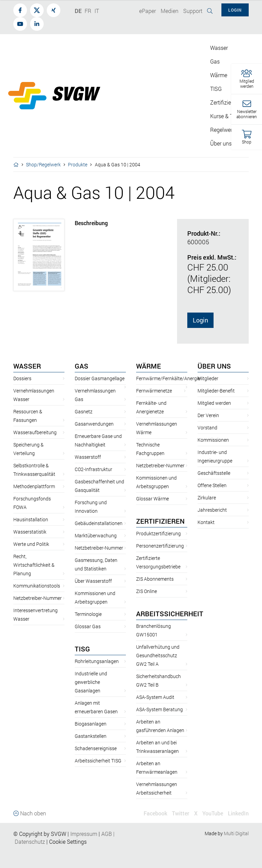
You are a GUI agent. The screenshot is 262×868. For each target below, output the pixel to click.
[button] (247, 79)
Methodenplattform (34, 486)
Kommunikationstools (37, 586)
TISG (82, 649)
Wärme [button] (219, 75)
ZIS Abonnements (155, 579)
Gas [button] (215, 61)
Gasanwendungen (94, 424)
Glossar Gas (88, 626)
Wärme (149, 366)
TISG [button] (216, 89)
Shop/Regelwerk (43, 164)
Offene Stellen (212, 485)
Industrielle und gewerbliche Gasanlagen (91, 682)
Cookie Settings (68, 842)
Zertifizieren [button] (224, 102)
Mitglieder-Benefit (216, 391)
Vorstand (207, 428)
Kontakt (206, 522)
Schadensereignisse (96, 748)
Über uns (214, 366)
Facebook (155, 813)
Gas (82, 366)
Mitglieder (208, 378)
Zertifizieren (160, 521)
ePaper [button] (148, 11)
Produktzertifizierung (158, 533)
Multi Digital (236, 833)
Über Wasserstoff (93, 581)
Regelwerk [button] (223, 130)
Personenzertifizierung (160, 546)
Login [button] (235, 10)
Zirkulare (207, 498)
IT (97, 11)
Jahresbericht (212, 510)
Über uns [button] (221, 143)
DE (78, 11)
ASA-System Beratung (159, 709)
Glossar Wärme (152, 499)
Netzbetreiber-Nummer (38, 598)
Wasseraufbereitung (35, 432)
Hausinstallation (31, 519)
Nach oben (30, 813)
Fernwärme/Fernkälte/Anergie (168, 378)
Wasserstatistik (30, 532)
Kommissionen (213, 440)
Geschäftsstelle (214, 473)
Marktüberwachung (96, 535)
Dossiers (22, 378)
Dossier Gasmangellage (100, 378)
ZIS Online (147, 591)
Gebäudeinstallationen (99, 523)
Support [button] (193, 11)
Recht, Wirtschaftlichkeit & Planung (34, 565)
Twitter (181, 813)
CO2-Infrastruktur (93, 469)
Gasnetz (84, 411)
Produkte (78, 164)
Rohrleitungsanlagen (97, 661)
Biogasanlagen (91, 724)
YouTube (213, 813)
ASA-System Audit (155, 697)
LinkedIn (238, 813)
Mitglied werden (214, 403)
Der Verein (208, 415)
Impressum (84, 834)
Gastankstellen (91, 736)
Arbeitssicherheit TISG (98, 761)
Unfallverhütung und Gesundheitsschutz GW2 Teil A (158, 655)
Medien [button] (170, 11)
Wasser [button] (219, 48)
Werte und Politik (31, 544)
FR (88, 11)
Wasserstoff (88, 457)
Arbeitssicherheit (170, 614)
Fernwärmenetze (154, 391)
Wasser (27, 366)
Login (200, 320)
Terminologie (88, 614)
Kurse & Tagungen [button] (232, 116)
